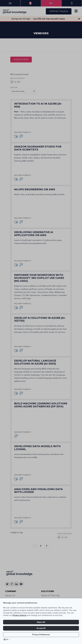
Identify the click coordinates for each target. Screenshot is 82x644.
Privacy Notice (19, 615)
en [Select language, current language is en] (7, 639)
